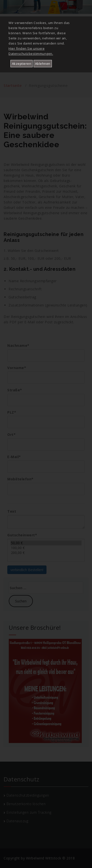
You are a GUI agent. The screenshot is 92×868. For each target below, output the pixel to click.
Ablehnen (43, 64)
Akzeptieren (22, 64)
